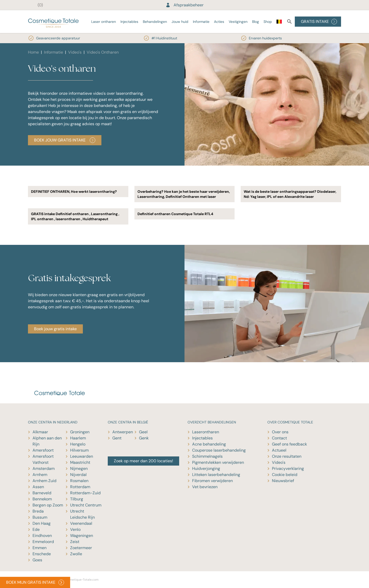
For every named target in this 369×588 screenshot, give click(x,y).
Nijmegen (79, 468)
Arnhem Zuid (44, 481)
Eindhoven (42, 536)
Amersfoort (43, 450)
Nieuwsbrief (283, 481)
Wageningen (82, 536)
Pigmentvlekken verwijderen (218, 462)
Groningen (80, 432)
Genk (144, 438)
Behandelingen (155, 22)
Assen (38, 487)
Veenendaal (81, 523)
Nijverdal (78, 475)
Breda (38, 511)
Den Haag (42, 523)
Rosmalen (79, 481)
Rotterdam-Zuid (85, 493)
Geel (143, 432)
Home (33, 52)
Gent (117, 438)
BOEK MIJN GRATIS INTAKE (35, 582)
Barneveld (42, 493)
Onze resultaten (287, 456)
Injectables (129, 22)
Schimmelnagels (207, 456)
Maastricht (80, 462)
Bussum (40, 517)
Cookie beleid (285, 475)
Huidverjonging (206, 468)
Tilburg (77, 499)
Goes (37, 560)
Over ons (280, 432)
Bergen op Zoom (48, 505)
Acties (219, 22)
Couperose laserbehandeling (219, 450)
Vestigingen (238, 22)
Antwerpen (123, 432)
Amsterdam (44, 468)
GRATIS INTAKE (319, 22)
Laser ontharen (104, 22)
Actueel (279, 450)
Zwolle (76, 554)
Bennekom (42, 499)
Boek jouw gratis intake (65, 140)
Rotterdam (80, 487)
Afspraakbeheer (184, 5)
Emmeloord (43, 542)
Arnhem (40, 475)
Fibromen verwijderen (212, 481)
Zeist (75, 542)
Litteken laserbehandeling (216, 475)
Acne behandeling (209, 444)
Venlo (75, 529)
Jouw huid (180, 22)
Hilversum (79, 450)
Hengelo (78, 444)
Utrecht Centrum (86, 505)
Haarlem (78, 438)
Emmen (40, 548)
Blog (256, 22)
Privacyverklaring (288, 468)
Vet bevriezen (205, 487)
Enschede (42, 554)
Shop (268, 22)
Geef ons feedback (289, 444)
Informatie (201, 22)
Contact (279, 438)
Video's (75, 52)
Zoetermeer (81, 548)
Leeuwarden (82, 456)
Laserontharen (206, 432)
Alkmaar (40, 432)
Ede (36, 529)
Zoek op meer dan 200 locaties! (143, 461)
